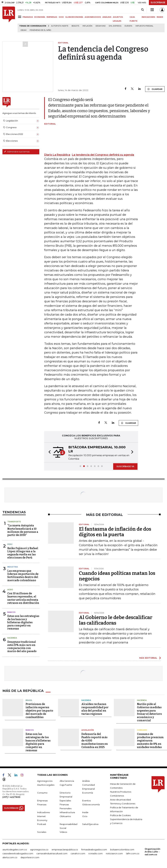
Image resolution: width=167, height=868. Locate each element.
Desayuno (101, 26)
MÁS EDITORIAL (148, 658)
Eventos (86, 801)
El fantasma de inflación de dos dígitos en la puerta (115, 532)
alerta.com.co (10, 857)
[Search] (142, 10)
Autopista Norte (60, 26)
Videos (63, 832)
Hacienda (12, 638)
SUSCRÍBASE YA (125, 466)
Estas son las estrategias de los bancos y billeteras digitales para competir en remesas (23, 622)
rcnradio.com (95, 853)
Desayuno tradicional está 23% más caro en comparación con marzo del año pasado (22, 647)
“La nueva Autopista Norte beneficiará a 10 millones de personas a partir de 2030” (23, 530)
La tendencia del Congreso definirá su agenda (103, 155)
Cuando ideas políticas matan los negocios (117, 576)
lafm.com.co (133, 853)
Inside (85, 812)
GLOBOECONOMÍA (74, 17)
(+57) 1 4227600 (11, 797)
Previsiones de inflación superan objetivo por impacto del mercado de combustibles (39, 711)
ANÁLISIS (107, 17)
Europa (128, 26)
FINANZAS (28, 17)
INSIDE (160, 17)
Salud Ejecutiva (90, 824)
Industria (13, 567)
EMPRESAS (52, 17)
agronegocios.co (39, 850)
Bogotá (75, 26)
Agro (10, 590)
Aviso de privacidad (120, 800)
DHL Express (115, 26)
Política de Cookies (120, 815)
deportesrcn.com (30, 857)
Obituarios (65, 816)
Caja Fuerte (66, 785)
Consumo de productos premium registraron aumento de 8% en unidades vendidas (150, 741)
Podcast (42, 824)
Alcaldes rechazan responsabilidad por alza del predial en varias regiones (95, 709)
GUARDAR (155, 89)
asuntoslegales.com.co (15, 850)
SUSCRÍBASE (158, 2)
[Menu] (20, 17)
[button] (49, 452)
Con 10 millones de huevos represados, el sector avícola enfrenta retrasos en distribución (23, 598)
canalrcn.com (78, 853)
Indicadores (43, 812)
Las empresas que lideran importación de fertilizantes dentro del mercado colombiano (23, 576)
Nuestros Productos (121, 792)
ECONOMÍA (40, 17)
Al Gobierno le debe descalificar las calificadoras (116, 620)
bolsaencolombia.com (122, 850)
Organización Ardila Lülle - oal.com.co (152, 852)
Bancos (11, 612)
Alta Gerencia (67, 781)
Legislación (88, 730)
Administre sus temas (17, 152)
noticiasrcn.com (114, 853)
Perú (10, 544)
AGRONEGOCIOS (93, 17)
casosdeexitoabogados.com (18, 853)
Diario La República (57, 155)
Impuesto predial (144, 26)
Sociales (42, 832)
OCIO (61, 17)
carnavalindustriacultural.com (52, 853)
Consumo (142, 730)
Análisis (86, 781)
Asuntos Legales (46, 785)
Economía (88, 793)
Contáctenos (117, 796)
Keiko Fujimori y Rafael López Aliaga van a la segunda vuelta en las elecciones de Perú (23, 553)
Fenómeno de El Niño (40, 30)
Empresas (42, 801)
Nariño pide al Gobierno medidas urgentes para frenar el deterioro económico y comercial (149, 712)
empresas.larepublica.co (65, 850)
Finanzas (42, 804)
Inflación (87, 26)
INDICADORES (148, 17)
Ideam (23, 30)
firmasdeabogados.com (94, 850)
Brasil (29, 700)
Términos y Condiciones (123, 804)
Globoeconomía (91, 804)
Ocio (85, 816)
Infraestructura (67, 812)
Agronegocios (45, 781)
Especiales (65, 801)
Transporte (14, 522)
